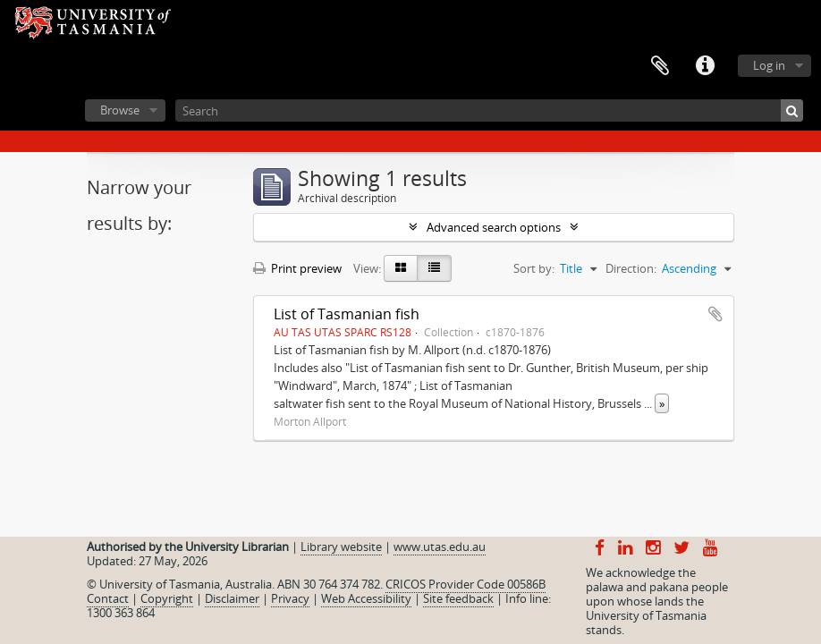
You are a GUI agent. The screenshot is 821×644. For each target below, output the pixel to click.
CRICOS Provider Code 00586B (466, 584)
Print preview (297, 268)
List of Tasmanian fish (347, 314)
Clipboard (660, 66)
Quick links (705, 66)
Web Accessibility (366, 598)
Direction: (631, 268)
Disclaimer (232, 598)
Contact (108, 598)
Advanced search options (494, 227)
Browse (120, 110)
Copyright (167, 598)
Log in (769, 65)
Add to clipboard (715, 314)
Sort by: (534, 268)
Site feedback (458, 598)
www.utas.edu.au (440, 547)
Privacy (290, 598)
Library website (341, 547)
